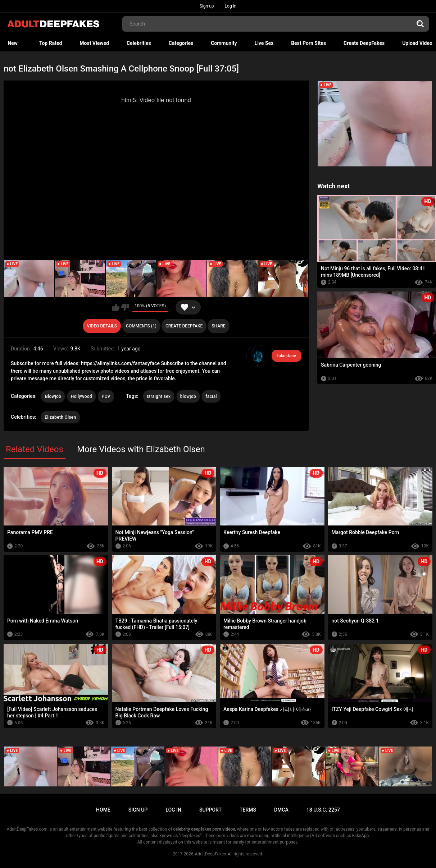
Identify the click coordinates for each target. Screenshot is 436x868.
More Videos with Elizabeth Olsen (141, 449)
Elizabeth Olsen (60, 417)
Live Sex (264, 43)
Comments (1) (141, 326)
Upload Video (417, 43)
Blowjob (53, 396)
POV (106, 396)
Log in (231, 6)
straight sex (159, 396)
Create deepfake (184, 326)
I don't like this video (125, 307)
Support (210, 810)
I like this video (116, 307)
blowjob (188, 396)
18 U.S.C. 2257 (323, 810)
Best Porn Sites (308, 43)
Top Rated (51, 43)
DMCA (281, 810)
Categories (181, 43)
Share (218, 326)
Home (103, 810)
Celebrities (139, 43)
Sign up (207, 6)
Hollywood (81, 396)
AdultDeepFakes (211, 854)
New (13, 43)
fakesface (287, 356)
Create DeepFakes (364, 43)
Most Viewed (94, 43)
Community (224, 43)
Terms (248, 810)
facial (211, 396)
